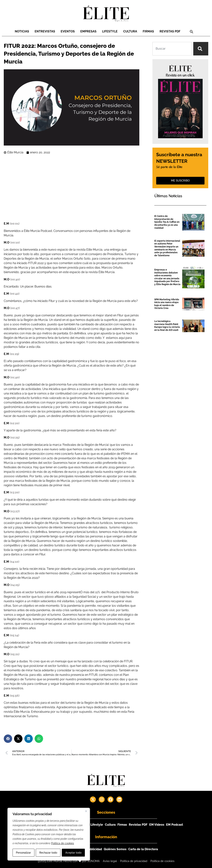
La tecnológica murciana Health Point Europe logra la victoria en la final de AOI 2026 (167, 326)
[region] (49, 834)
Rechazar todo (48, 853)
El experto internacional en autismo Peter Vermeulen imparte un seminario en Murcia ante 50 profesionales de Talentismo (167, 248)
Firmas (148, 31)
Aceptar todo (73, 853)
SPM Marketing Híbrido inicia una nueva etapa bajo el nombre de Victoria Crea (167, 304)
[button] (192, 32)
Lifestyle (110, 31)
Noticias (22, 31)
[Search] (201, 49)
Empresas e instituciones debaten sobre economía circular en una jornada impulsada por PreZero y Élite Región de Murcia (167, 277)
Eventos (68, 31)
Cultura (130, 31)
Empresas (88, 31)
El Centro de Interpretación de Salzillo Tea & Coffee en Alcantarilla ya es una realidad (167, 222)
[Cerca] (86, 811)
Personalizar (23, 853)
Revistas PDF (170, 31)
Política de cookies (63, 843)
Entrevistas (45, 31)
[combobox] (172, 49)
